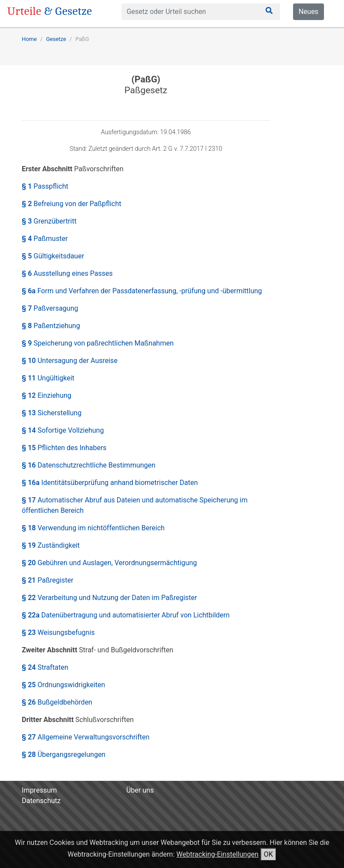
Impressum (39, 790)
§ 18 (93, 528)
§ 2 (71, 204)
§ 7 (50, 308)
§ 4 (45, 239)
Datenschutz (41, 801)
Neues (309, 12)
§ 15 (64, 448)
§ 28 (64, 754)
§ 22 (109, 598)
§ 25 (63, 685)
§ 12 (47, 395)
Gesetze (56, 39)
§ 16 (89, 465)
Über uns (140, 790)
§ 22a (126, 615)
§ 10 (70, 361)
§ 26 (57, 702)
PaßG (82, 39)
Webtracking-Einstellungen (218, 854)
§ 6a (142, 291)
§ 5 (53, 256)
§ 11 (48, 378)
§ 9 (98, 343)
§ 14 (63, 430)
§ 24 (45, 667)
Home (29, 39)
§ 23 (58, 632)
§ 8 (51, 326)
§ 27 (86, 737)
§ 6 (67, 273)
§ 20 (109, 563)
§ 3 (49, 221)
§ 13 (52, 413)
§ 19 (51, 545)
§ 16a (110, 483)
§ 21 (48, 580)
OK (268, 854)
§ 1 (45, 186)
